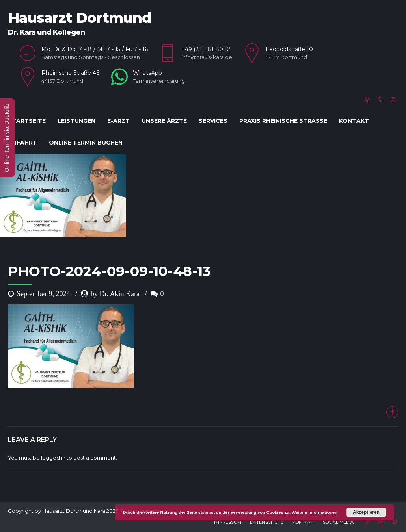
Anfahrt (22, 143)
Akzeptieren (366, 512)
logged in (53, 458)
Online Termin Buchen (86, 143)
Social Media (338, 522)
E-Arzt (118, 121)
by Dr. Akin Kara (115, 294)
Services (213, 121)
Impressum (228, 522)
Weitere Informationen (315, 512)
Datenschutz (267, 522)
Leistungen (76, 121)
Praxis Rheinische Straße (283, 121)
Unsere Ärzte (164, 121)
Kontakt (354, 121)
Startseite (27, 121)
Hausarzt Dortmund (80, 18)
